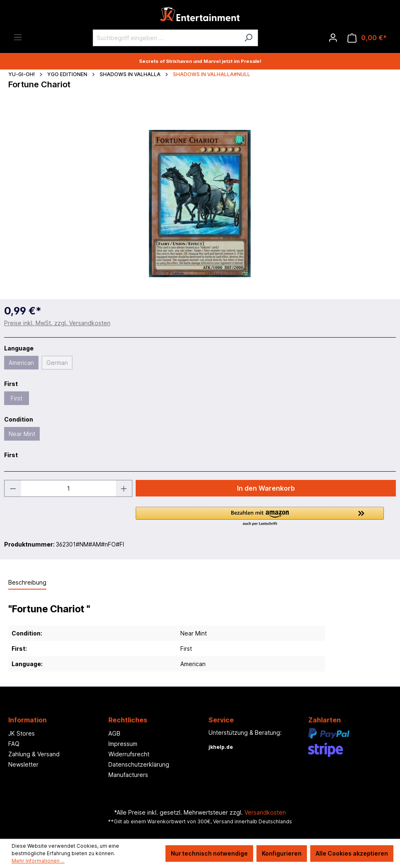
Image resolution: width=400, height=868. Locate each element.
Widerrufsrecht (129, 754)
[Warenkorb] (367, 38)
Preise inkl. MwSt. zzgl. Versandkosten (57, 323)
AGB (114, 733)
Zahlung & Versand (34, 754)
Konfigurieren (282, 853)
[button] (266, 517)
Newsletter (23, 764)
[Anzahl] (68, 488)
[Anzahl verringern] (13, 488)
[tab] (27, 583)
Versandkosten (265, 812)
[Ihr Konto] (333, 38)
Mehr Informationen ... (38, 861)
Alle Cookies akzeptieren (352, 853)
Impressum (123, 744)
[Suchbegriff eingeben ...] (166, 38)
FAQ (14, 744)
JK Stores (22, 733)
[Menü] (18, 37)
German (57, 363)
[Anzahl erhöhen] (124, 488)
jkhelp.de (221, 747)
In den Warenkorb (266, 488)
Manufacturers (128, 775)
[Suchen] (248, 38)
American (21, 363)
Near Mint (22, 434)
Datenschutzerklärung (139, 764)
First (17, 398)
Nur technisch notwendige (209, 853)
